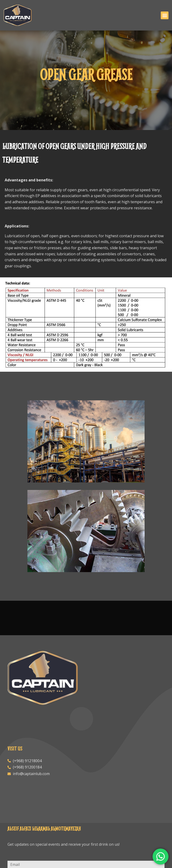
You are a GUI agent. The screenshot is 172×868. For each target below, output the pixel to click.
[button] (165, 15)
